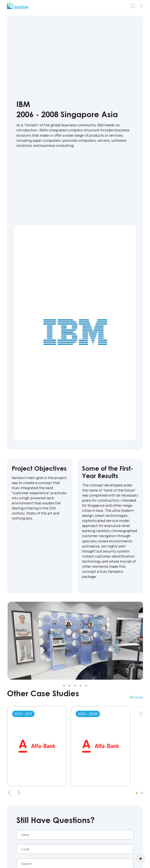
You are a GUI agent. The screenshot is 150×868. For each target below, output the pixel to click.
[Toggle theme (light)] (141, 859)
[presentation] (9, 793)
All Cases (136, 697)
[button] (64, 686)
